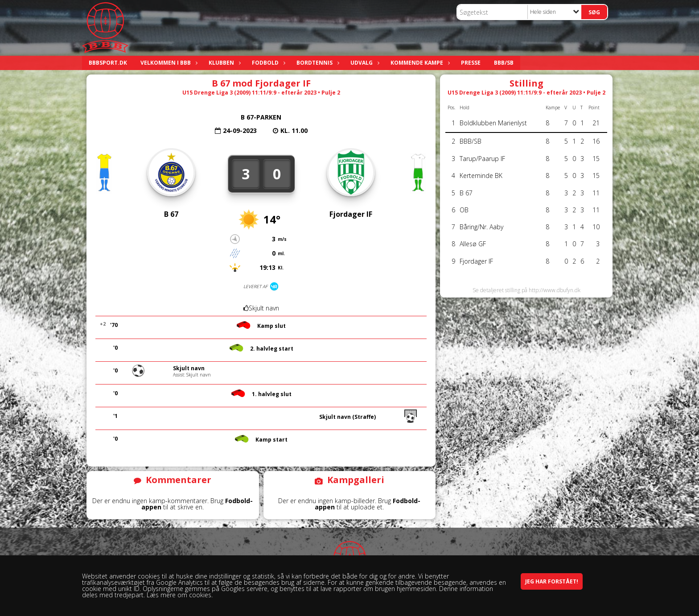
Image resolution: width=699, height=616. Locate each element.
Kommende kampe (419, 63)
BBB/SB (504, 63)
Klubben (224, 63)
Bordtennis (317, 63)
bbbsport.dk (108, 63)
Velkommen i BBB (168, 63)
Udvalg (364, 63)
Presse (471, 63)
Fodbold (267, 63)
